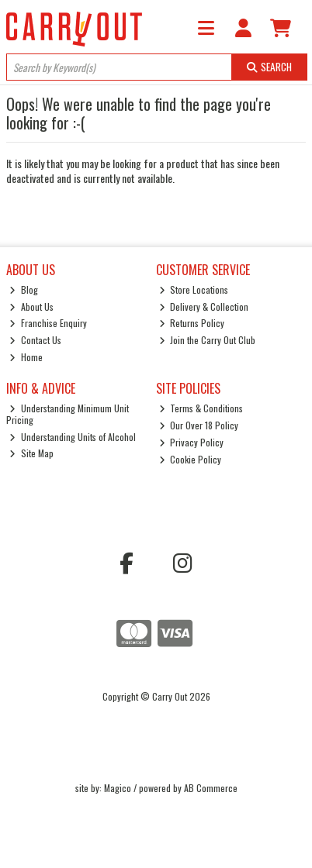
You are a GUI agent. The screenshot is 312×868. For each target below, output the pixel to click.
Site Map (31, 453)
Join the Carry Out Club (208, 340)
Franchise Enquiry (48, 323)
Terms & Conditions (201, 408)
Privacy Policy (192, 442)
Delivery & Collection (204, 307)
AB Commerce (211, 788)
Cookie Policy (191, 459)
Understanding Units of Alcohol (73, 437)
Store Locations (194, 289)
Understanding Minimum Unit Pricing (68, 413)
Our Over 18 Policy (199, 425)
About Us (31, 307)
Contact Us (35, 340)
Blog (24, 289)
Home (26, 357)
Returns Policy (192, 323)
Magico (118, 788)
